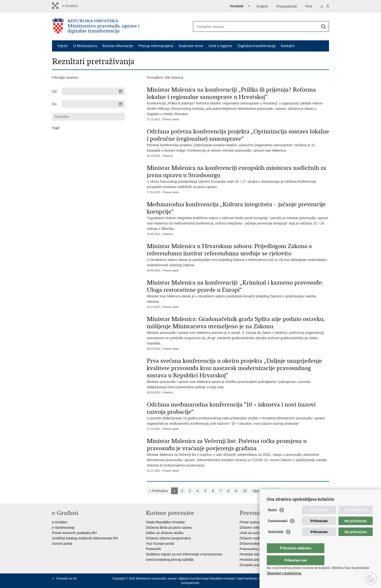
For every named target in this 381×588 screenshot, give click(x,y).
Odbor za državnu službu (165, 533)
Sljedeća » (260, 491)
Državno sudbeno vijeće (258, 538)
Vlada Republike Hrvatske (165, 522)
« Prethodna (158, 491)
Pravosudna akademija (257, 549)
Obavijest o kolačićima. (284, 573)
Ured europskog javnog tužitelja (170, 560)
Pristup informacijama (156, 46)
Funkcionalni (278, 531)
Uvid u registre (220, 46)
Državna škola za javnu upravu (169, 527)
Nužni (272, 520)
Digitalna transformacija (257, 46)
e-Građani (60, 522)
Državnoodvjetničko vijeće (259, 544)
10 (245, 491)
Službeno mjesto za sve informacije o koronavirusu (184, 554)
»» (276, 491)
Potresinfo (153, 549)
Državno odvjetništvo (255, 527)
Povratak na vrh (67, 579)
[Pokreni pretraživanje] (323, 26)
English (262, 6)
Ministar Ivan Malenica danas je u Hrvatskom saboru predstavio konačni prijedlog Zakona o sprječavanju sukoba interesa (238, 291)
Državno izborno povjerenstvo (168, 538)
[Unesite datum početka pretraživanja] (93, 91)
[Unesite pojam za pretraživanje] (256, 27)
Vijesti (63, 46)
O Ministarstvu (85, 46)
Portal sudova (250, 522)
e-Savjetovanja (63, 527)
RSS (309, 6)
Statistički (276, 542)
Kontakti (288, 46)
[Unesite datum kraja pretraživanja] (93, 104)
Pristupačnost (287, 6)
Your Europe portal (160, 544)
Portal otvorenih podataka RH (74, 533)
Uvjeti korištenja (247, 579)
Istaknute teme (191, 46)
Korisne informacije (118, 46)
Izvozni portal (62, 544)
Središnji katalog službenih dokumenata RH (85, 538)
